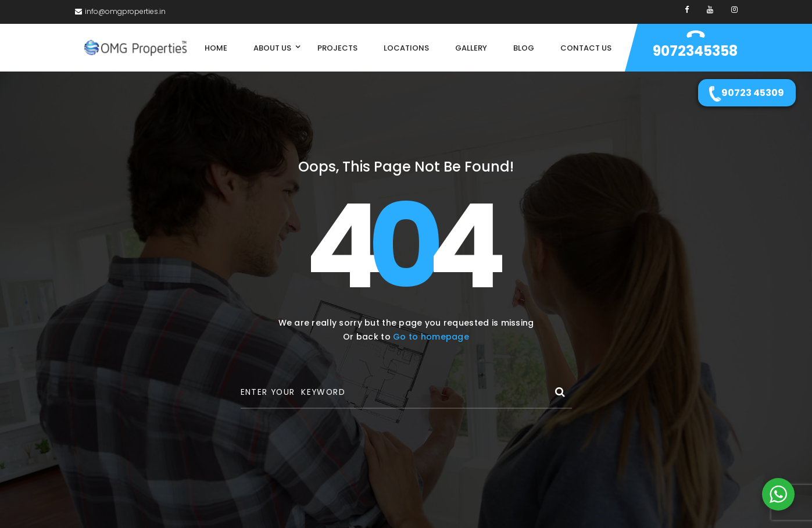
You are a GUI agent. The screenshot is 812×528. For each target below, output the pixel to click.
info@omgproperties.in (120, 11)
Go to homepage (431, 337)
